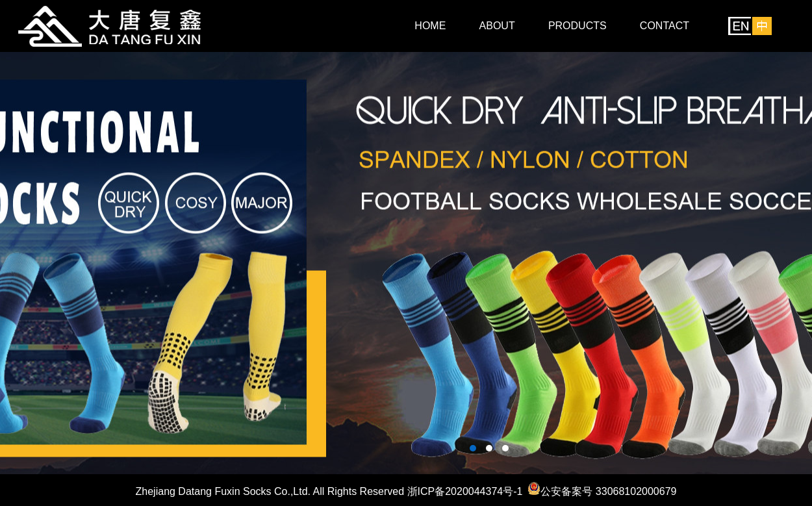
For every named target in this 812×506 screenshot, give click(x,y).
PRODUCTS (577, 26)
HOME (430, 26)
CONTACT (665, 26)
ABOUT (497, 26)
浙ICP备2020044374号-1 (465, 491)
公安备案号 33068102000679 (608, 491)
